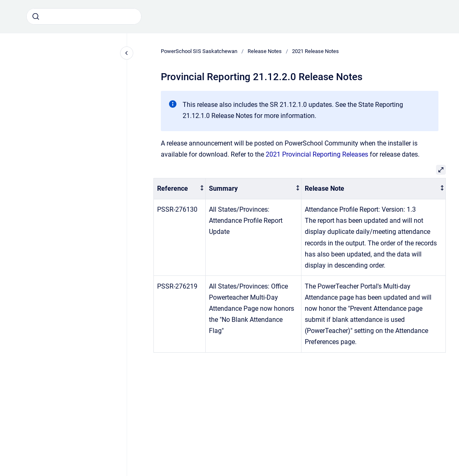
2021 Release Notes (315, 51)
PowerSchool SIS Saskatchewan (199, 51)
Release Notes (265, 51)
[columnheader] (180, 189)
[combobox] (84, 16)
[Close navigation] (127, 53)
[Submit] (36, 16)
